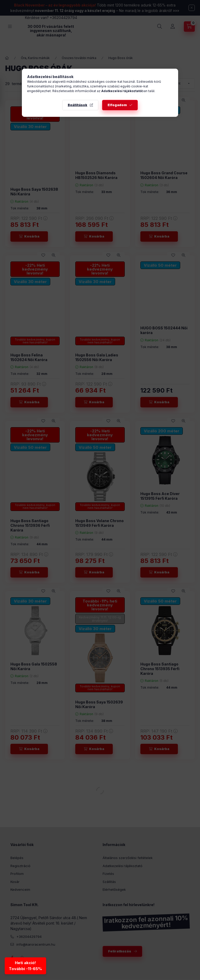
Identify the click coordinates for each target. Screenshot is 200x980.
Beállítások (77, 105)
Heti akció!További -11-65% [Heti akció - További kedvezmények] (26, 966)
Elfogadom (117, 105)
